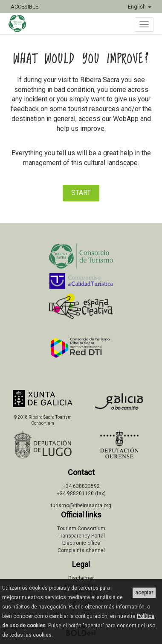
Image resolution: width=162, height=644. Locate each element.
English (140, 7)
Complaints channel (81, 550)
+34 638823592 (81, 486)
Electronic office (81, 543)
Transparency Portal (81, 536)
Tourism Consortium (81, 529)
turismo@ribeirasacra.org (81, 505)
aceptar (144, 593)
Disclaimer (81, 578)
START (81, 193)
